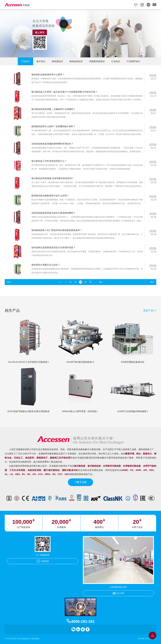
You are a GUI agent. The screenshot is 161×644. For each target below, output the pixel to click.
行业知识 (116, 61)
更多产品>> (150, 311)
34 (85, 282)
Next (152, 282)
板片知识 (41, 61)
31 (70, 282)
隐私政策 (26, 639)
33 (80, 282)
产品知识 (25, 61)
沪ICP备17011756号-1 (147, 639)
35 (90, 282)
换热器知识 (57, 61)
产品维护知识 (133, 61)
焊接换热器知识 (97, 61)
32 (75, 282)
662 (101, 282)
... (65, 282)
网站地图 (35, 639)
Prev (9, 282)
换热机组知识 (76, 61)
